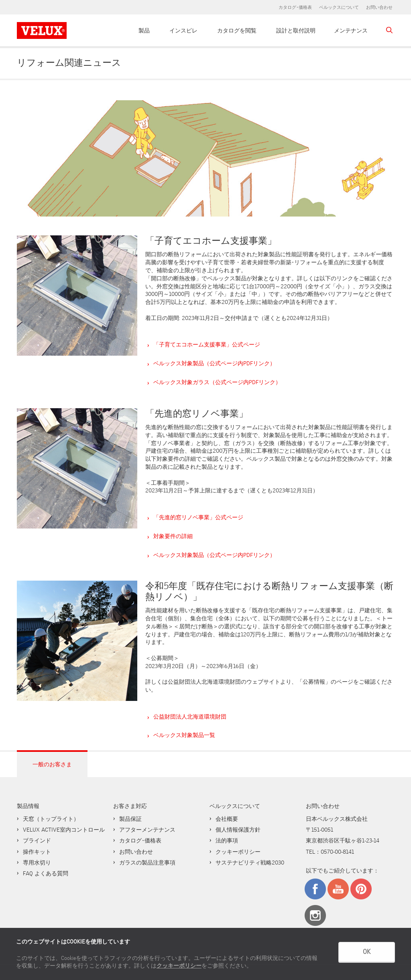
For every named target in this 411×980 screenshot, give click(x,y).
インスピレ (183, 30)
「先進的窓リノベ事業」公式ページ (198, 517)
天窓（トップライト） (51, 819)
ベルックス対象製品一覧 (184, 735)
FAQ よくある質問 (46, 873)
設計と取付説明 (296, 30)
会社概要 (227, 819)
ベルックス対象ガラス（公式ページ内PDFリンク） (217, 382)
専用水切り (37, 863)
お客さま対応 (130, 806)
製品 (144, 30)
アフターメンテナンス (147, 830)
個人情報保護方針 (238, 830)
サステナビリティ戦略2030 (250, 863)
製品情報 (28, 806)
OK (367, 952)
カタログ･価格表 (295, 7)
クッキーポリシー (179, 966)
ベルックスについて (339, 7)
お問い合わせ (379, 7)
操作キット (37, 852)
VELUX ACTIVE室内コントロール (64, 830)
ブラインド (37, 840)
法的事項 (227, 840)
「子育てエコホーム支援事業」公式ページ (207, 344)
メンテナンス (351, 30)
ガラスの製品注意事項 (147, 863)
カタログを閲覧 (237, 30)
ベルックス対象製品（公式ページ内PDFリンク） (214, 363)
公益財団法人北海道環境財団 (190, 717)
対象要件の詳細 (173, 536)
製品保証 (130, 819)
